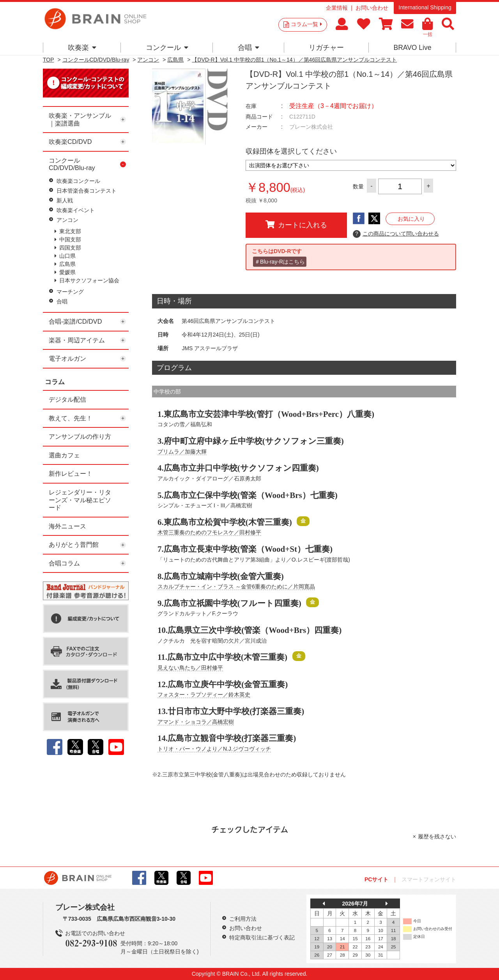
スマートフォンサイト (429, 879)
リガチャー (326, 48)
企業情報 (337, 8)
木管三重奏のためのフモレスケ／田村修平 (209, 532)
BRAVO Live (412, 48)
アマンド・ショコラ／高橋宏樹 (196, 722)
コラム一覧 (306, 24)
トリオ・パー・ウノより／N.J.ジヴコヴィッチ (214, 749)
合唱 (249, 48)
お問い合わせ (372, 8)
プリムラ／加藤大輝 (182, 452)
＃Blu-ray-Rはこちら (280, 262)
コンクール (167, 48)
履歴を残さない (437, 836)
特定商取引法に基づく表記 (262, 937)
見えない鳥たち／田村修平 (190, 668)
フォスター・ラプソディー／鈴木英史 (204, 695)
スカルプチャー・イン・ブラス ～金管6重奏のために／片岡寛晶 (236, 587)
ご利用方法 (243, 919)
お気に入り (411, 219)
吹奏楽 (82, 48)
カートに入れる (296, 225)
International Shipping (425, 7)
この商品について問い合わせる (396, 234)
